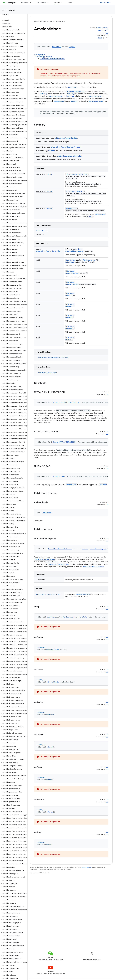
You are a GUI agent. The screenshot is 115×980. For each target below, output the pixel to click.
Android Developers (40, 21)
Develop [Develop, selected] (57, 2)
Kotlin (100, 38)
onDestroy (69, 295)
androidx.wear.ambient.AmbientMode (52, 59)
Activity (44, 94)
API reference (9, 10)
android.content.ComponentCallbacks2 (55, 358)
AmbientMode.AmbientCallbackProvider (66, 147)
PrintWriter (70, 262)
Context (76, 273)
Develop (51, 21)
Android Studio (106, 2)
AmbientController (96, 96)
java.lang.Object (39, 55)
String (50, 174)
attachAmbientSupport (76, 91)
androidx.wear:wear (102, 28)
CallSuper (71, 271)
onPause (68, 317)
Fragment (72, 47)
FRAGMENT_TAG (71, 209)
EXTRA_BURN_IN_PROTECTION (76, 174)
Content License (86, 867)
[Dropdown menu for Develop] (63, 2)
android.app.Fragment (44, 57)
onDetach (69, 306)
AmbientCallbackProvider (45, 559)
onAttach (69, 273)
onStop (68, 339)
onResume (69, 328)
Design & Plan (41, 2)
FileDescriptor (89, 260)
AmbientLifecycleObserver (53, 73)
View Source (102, 30)
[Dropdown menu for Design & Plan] (49, 2)
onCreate (69, 284)
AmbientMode (57, 47)
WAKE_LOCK (72, 87)
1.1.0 (107, 33)
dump (68, 260)
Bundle (76, 284)
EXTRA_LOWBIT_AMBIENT (75, 191)
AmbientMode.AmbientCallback (66, 138)
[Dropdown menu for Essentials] (32, 2)
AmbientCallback (55, 96)
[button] (13, 30)
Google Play (72, 2)
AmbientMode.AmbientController (70, 156)
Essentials (25, 2)
